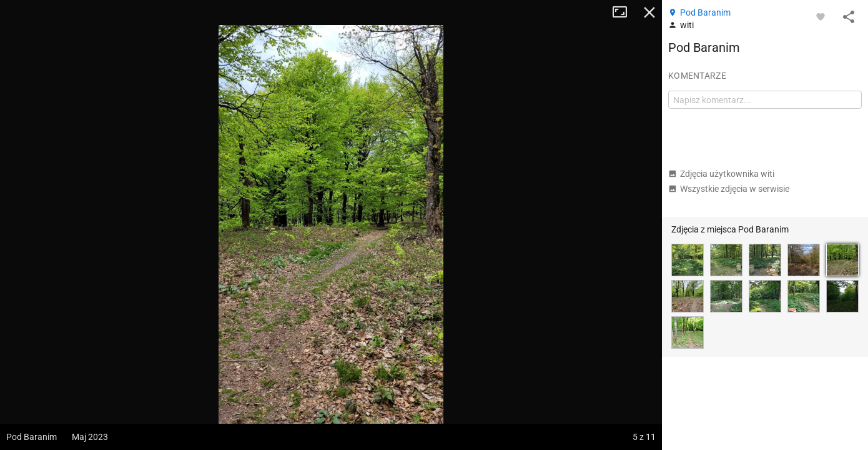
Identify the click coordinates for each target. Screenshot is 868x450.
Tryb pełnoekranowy (624, 12)
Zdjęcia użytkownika (721, 174)
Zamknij (649, 12)
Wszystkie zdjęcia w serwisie (729, 189)
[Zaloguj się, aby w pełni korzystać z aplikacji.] (821, 16)
